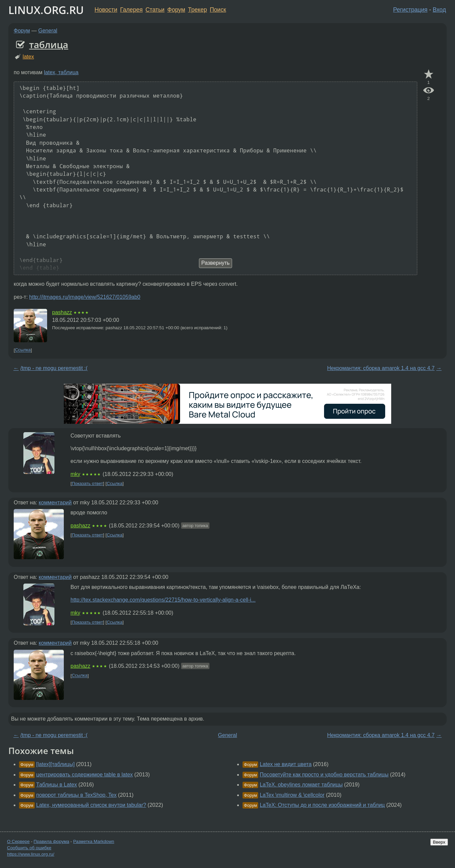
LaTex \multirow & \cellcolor (292, 795)
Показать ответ (88, 483)
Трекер (198, 10)
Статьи (155, 10)
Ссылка (23, 350)
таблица (49, 44)
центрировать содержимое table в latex (84, 775)
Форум (176, 10)
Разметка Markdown (94, 841)
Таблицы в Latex (56, 785)
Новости (106, 10)
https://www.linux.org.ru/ (31, 854)
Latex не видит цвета (285, 764)
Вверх (439, 842)
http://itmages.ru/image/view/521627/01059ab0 (85, 297)
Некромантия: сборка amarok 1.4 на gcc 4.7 (381, 368)
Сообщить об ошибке (29, 848)
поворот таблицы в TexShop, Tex (76, 795)
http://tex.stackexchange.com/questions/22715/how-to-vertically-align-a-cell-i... (163, 600)
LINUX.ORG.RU (46, 10)
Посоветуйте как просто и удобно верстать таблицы (324, 775)
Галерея (131, 10)
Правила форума (52, 841)
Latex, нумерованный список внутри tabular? (91, 805)
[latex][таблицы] (55, 764)
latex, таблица (61, 72)
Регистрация (410, 10)
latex (28, 57)
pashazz (62, 312)
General (48, 31)
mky (75, 474)
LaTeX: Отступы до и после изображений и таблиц (322, 805)
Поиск (218, 10)
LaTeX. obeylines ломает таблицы (301, 785)
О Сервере (18, 841)
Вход (439, 10)
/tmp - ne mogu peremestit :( (54, 368)
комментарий (55, 503)
